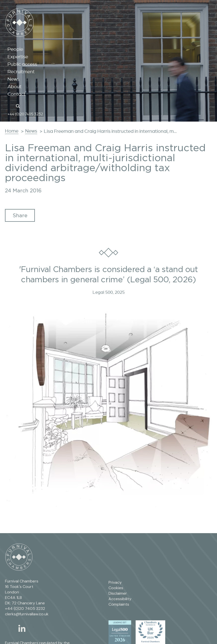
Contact (16, 94)
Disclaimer (118, 593)
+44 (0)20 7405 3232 (25, 114)
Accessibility (120, 599)
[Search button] (19, 106)
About (14, 86)
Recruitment (21, 72)
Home (12, 131)
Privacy (115, 582)
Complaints (119, 604)
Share (20, 215)
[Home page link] (10, 106)
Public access (22, 64)
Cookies (116, 588)
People (15, 49)
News (13, 79)
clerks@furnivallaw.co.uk (27, 614)
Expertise (18, 57)
